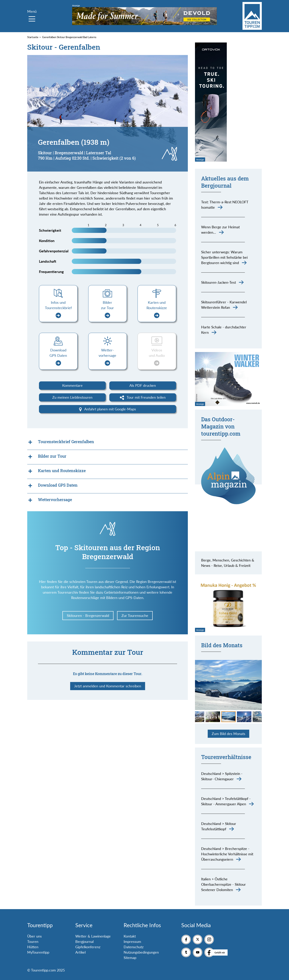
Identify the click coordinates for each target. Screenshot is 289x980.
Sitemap (130, 958)
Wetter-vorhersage (107, 357)
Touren (33, 941)
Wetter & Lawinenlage (93, 936)
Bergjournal (84, 941)
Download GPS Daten (58, 357)
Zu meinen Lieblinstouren (72, 397)
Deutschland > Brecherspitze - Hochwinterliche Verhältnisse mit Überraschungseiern (227, 854)
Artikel (80, 952)
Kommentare (72, 385)
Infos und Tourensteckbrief (58, 309)
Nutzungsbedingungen (141, 952)
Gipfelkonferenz (88, 947)
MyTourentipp (38, 952)
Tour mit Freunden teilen (143, 397)
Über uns (34, 936)
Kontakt (130, 936)
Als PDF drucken (143, 385)
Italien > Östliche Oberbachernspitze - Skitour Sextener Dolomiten (224, 884)
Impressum (132, 941)
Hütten (33, 947)
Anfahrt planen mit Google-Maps (108, 409)
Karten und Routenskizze (157, 309)
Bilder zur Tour (107, 309)
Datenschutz (134, 947)
